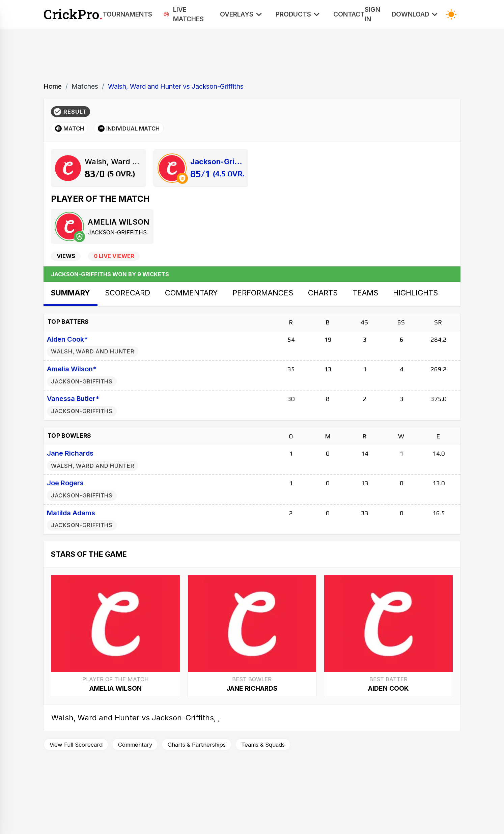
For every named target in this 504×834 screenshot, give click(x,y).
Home (53, 86)
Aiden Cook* (67, 339)
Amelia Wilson (118, 222)
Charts (323, 293)
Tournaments (127, 14)
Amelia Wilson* (72, 369)
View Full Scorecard (76, 745)
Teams (365, 293)
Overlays (242, 14)
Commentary (191, 293)
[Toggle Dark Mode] (451, 14)
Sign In (372, 14)
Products (299, 14)
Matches (85, 86)
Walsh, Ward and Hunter (93, 351)
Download (416, 14)
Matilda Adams (71, 513)
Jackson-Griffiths (117, 232)
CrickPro (73, 14)
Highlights (415, 293)
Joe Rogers (65, 483)
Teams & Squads (263, 745)
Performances (263, 293)
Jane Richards (70, 453)
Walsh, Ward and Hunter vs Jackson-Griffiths (176, 86)
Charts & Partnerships (197, 745)
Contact (349, 14)
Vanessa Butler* (73, 399)
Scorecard (128, 293)
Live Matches (184, 14)
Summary (71, 293)
